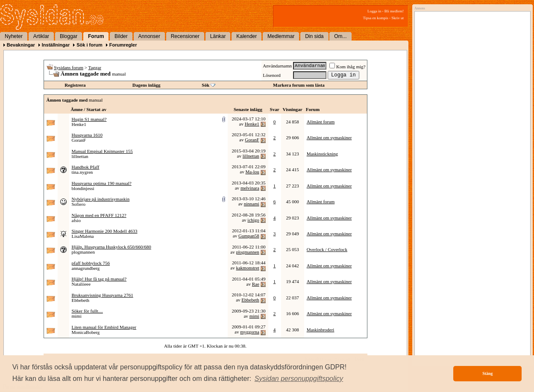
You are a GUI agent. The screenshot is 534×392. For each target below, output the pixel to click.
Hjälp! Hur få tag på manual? (99, 279)
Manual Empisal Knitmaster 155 (102, 151)
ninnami (252, 204)
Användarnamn (277, 66)
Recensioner (185, 36)
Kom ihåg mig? (347, 67)
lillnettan (80, 156)
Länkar (218, 36)
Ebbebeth (81, 300)
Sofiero (79, 204)
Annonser (149, 36)
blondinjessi (83, 188)
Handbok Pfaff (86, 167)
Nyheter (14, 36)
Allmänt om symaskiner (329, 137)
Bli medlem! (394, 11)
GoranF (79, 140)
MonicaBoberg (86, 332)
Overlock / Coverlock (327, 249)
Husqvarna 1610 (87, 135)
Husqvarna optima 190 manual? (102, 183)
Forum (96, 36)
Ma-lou (252, 172)
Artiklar (41, 36)
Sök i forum (89, 45)
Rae (256, 284)
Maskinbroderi (321, 330)
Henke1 (79, 124)
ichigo (253, 220)
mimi (77, 316)
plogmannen (83, 252)
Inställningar (56, 45)
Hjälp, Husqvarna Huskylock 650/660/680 (111, 247)
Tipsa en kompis (376, 18)
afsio (76, 220)
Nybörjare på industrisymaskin (101, 199)
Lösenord (272, 75)
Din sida (314, 36)
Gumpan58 (249, 236)
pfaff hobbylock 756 (91, 263)
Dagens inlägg (147, 85)
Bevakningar (21, 45)
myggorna (250, 332)
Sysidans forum (69, 67)
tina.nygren (82, 172)
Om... (340, 36)
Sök (205, 85)
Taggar (95, 67)
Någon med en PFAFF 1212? (99, 215)
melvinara (250, 188)
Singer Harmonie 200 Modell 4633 (105, 231)
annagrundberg (86, 268)
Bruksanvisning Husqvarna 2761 (103, 295)
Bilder (121, 36)
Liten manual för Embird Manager (104, 327)
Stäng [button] (487, 373)
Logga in (374, 11)
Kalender (246, 36)
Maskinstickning (322, 154)
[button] (299, 379)
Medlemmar (281, 36)
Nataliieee (81, 284)
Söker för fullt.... (87, 311)
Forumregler (123, 45)
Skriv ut (398, 18)
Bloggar (69, 36)
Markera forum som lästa (299, 85)
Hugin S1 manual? (89, 119)
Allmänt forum (321, 122)
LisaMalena (83, 236)
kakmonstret (247, 268)
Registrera (75, 85)
